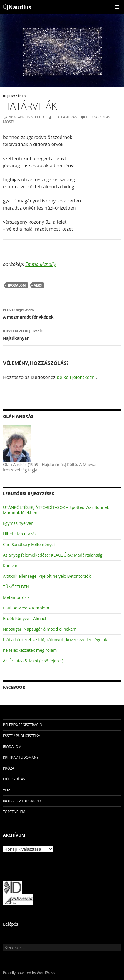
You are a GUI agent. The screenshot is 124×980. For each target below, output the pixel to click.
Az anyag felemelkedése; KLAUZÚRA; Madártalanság (53, 555)
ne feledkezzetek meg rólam (30, 650)
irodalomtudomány (22, 801)
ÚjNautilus (17, 7)
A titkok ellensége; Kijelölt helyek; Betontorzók (47, 576)
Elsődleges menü (117, 7)
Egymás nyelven (18, 523)
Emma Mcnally (41, 264)
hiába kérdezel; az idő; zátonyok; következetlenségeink (55, 640)
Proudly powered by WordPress (29, 973)
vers (38, 285)
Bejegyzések (14, 96)
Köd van (11, 566)
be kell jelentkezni (76, 377)
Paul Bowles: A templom (26, 608)
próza (9, 768)
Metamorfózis (16, 597)
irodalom (17, 285)
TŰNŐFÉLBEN (16, 587)
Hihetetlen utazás (20, 534)
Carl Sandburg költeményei (29, 544)
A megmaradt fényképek (62, 313)
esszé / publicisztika (22, 736)
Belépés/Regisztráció (23, 725)
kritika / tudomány (21, 757)
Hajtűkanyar (62, 334)
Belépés (10, 924)
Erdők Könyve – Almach (25, 618)
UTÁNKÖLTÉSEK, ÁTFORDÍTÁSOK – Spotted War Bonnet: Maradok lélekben (56, 510)
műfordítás (14, 779)
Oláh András (65, 117)
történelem (14, 812)
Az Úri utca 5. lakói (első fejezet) (33, 661)
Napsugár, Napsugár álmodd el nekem (40, 629)
